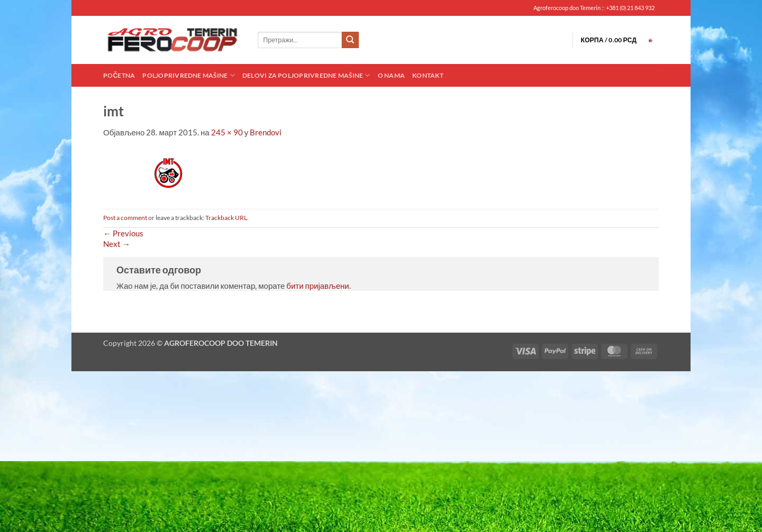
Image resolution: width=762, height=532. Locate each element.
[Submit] (350, 40)
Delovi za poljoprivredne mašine (306, 75)
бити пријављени (317, 286)
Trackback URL (226, 218)
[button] (620, 40)
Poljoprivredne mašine (188, 75)
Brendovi (266, 132)
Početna (119, 75)
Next (117, 244)
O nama (391, 75)
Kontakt (428, 75)
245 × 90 (227, 132)
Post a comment (125, 218)
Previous (123, 233)
